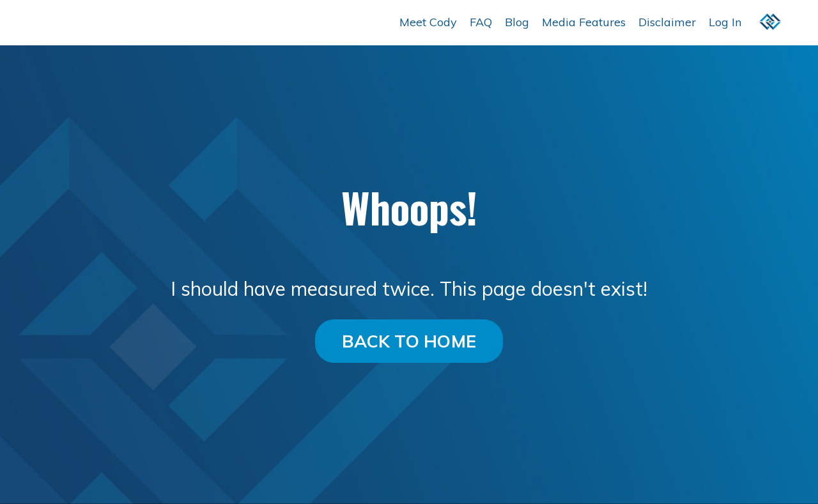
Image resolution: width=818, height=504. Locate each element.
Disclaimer (667, 22)
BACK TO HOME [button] (409, 341)
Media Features (584, 22)
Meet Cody (428, 22)
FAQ (481, 22)
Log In (725, 22)
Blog (517, 22)
